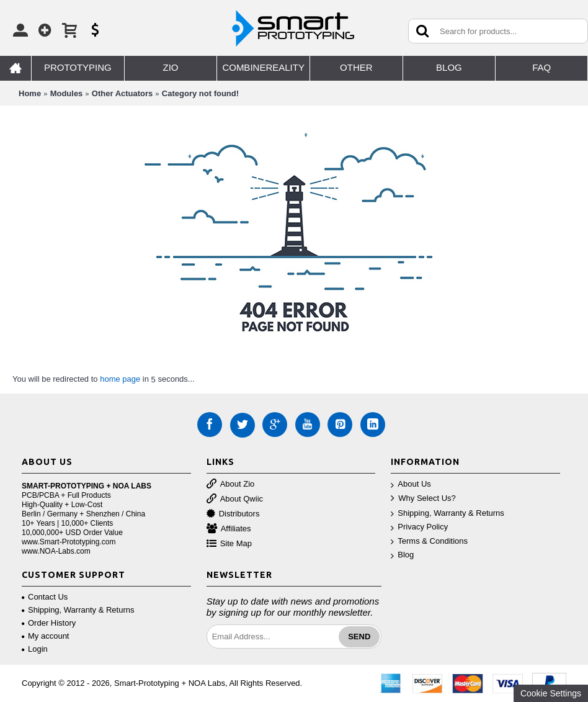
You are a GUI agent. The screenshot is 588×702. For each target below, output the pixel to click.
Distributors (233, 514)
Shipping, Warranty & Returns (447, 514)
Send (359, 637)
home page (120, 379)
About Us (411, 484)
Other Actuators (122, 93)
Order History (49, 623)
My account (45, 636)
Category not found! (200, 93)
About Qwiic (235, 499)
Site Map (229, 544)
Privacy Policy (419, 527)
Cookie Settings (551, 693)
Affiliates (229, 529)
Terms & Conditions (429, 542)
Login (35, 649)
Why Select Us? (423, 499)
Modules (67, 93)
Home (30, 93)
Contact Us (45, 597)
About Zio (231, 484)
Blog (402, 555)
